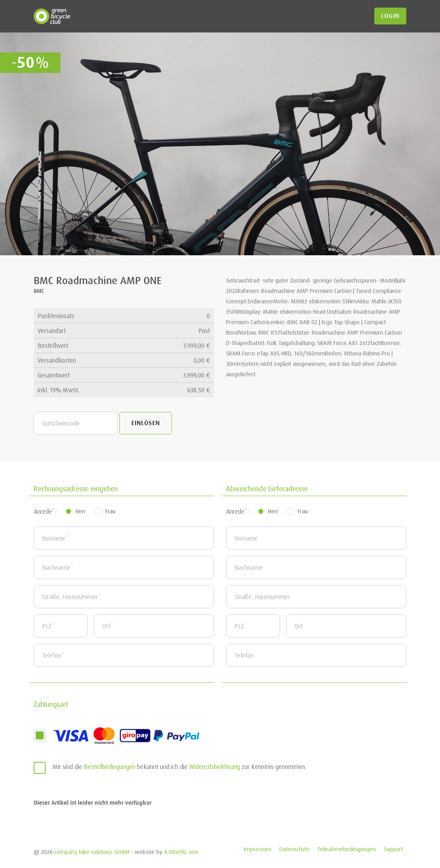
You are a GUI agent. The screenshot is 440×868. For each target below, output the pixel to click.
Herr (81, 511)
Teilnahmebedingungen (347, 849)
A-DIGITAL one (181, 852)
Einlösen (146, 423)
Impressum (257, 849)
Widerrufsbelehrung (215, 767)
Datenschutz (294, 849)
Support (394, 849)
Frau (110, 511)
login (390, 16)
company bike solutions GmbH (92, 852)
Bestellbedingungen (110, 767)
